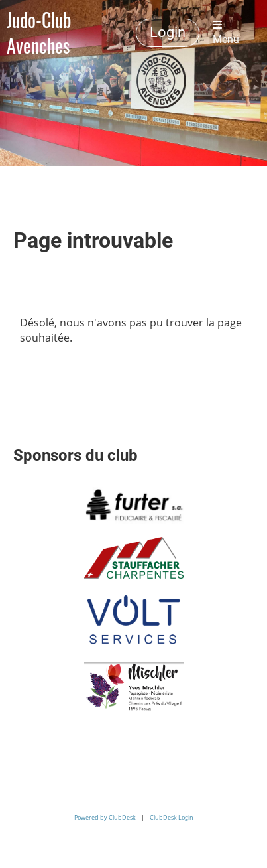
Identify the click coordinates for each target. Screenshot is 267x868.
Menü (226, 33)
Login (168, 32)
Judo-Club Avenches (39, 33)
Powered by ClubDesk (105, 817)
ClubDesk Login (172, 817)
